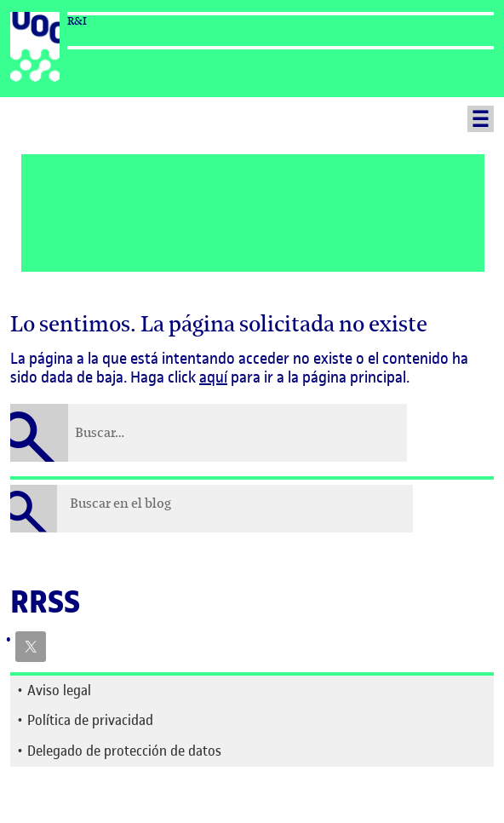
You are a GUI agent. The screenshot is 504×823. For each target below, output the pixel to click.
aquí (213, 377)
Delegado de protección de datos (124, 751)
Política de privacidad (90, 720)
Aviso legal (59, 690)
